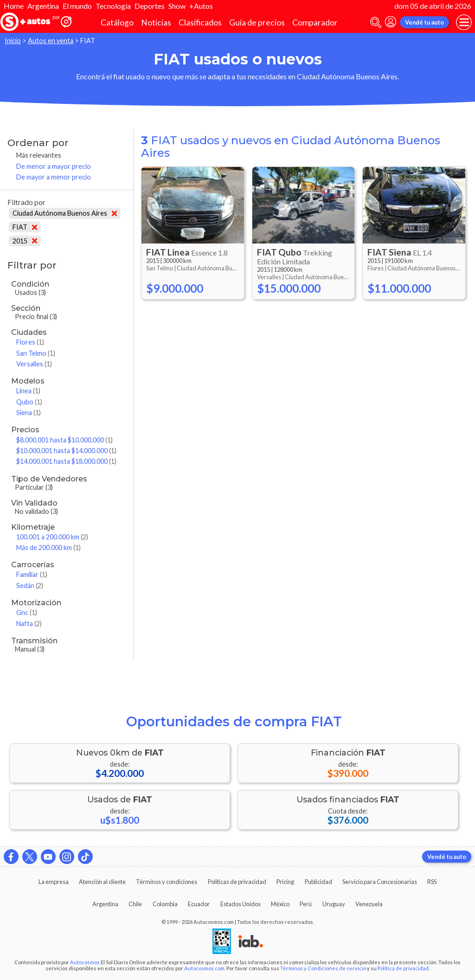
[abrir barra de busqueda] (376, 22)
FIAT (25, 227)
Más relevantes (39, 155)
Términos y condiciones (167, 882)
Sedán (30, 586)
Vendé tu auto (424, 22)
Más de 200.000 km (48, 548)
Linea (28, 391)
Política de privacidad (403, 968)
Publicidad (318, 882)
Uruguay (334, 904)
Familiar (32, 574)
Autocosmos (85, 962)
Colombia (165, 904)
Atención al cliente (102, 882)
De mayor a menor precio (54, 177)
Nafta (29, 624)
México (280, 904)
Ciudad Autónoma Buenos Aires (65, 213)
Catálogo (117, 22)
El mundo (77, 6)
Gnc (27, 612)
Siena (29, 413)
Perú (306, 904)
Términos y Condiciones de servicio (323, 968)
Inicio (13, 41)
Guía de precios (257, 22)
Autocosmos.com (204, 968)
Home (14, 6)
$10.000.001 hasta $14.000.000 (66, 451)
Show (177, 6)
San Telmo (36, 353)
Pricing (285, 882)
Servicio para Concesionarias (380, 882)
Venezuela (369, 904)
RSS (432, 882)
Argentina (43, 6)
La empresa (54, 882)
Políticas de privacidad (237, 882)
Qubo (29, 402)
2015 (25, 241)
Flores (30, 342)
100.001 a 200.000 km (52, 537)
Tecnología (113, 6)
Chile (135, 904)
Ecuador (199, 904)
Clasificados (200, 22)
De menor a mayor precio (54, 166)
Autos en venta (51, 41)
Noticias (156, 22)
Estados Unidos (241, 904)
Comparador (315, 22)
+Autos (201, 6)
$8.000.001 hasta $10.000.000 (64, 440)
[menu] (464, 22)
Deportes (150, 6)
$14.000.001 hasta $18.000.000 (66, 461)
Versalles (34, 364)
